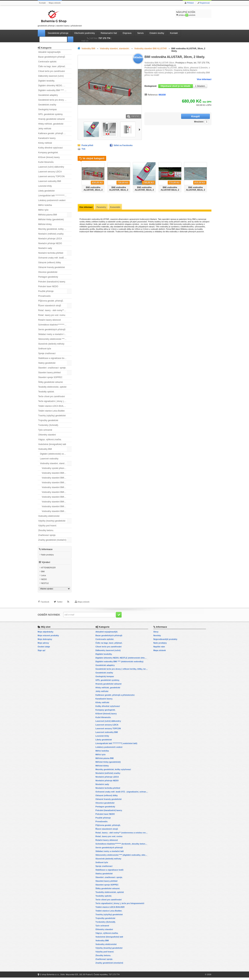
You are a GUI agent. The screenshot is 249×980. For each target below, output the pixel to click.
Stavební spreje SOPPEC (50, 377)
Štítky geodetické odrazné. (51, 382)
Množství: (177, 117)
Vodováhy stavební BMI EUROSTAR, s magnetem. (57, 492)
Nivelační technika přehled (51, 253)
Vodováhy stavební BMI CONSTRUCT (57, 483)
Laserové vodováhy (49, 459)
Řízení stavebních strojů (50, 306)
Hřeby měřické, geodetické (51, 124)
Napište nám (159, 649)
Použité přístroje (46, 291)
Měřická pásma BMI (48, 215)
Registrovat (205, 3)
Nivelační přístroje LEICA (50, 239)
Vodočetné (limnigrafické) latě (52, 444)
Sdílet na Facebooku (123, 145)
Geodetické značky (47, 105)
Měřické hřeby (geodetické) (51, 219)
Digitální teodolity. (47, 81)
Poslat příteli (87, 145)
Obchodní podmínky (85, 33)
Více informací (204, 79)
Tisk (83, 149)
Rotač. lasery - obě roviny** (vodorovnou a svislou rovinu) (55, 310)
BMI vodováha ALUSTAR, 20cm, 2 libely (93, 190)
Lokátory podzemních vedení (52, 200)
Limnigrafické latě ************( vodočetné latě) (55, 196)
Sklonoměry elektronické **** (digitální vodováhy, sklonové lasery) (55, 339)
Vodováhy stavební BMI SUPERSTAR (57, 506)
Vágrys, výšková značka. (50, 440)
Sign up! (42, 653)
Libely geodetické (47, 191)
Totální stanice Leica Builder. (52, 411)
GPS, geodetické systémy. (51, 114)
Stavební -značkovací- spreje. (52, 368)
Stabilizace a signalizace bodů (53, 358)
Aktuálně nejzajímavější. (50, 52)
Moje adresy (43, 645)
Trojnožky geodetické (48, 420)
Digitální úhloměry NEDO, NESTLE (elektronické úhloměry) (55, 86)
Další (140, 129)
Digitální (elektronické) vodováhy (55, 454)
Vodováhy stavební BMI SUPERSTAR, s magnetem (57, 511)
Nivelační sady (45, 248)
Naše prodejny (47, 554)
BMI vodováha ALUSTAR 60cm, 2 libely (170, 190)
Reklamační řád (109, 33)
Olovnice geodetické (48, 272)
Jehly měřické (45, 129)
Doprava (127, 33)
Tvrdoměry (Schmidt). (48, 425)
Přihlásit (190, 3)
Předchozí (79, 176)
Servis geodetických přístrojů (52, 330)
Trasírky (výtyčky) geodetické (52, 416)
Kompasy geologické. (48, 153)
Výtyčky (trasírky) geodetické (52, 521)
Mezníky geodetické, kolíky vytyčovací (55, 229)
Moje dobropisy (45, 642)
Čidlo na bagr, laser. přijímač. (52, 66)
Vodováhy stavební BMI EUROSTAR (57, 487)
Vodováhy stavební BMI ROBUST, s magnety (57, 497)
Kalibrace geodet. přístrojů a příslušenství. (55, 133)
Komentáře (117, 207)
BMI (43, 574)
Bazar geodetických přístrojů (52, 57)
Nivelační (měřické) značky (51, 234)
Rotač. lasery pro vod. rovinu (52, 315)
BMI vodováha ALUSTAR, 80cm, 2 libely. (196, 190)
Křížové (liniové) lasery (49, 157)
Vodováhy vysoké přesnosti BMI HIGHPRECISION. (57, 468)
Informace (47, 549)
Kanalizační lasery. (47, 138)
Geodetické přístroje (58, 33)
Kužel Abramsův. (46, 162)
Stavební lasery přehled (49, 373)
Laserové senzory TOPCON (51, 176)
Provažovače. (45, 296)
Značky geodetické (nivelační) (52, 540)
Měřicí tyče (43, 210)
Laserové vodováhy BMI (50, 181)
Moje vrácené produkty (48, 638)
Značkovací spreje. (47, 535)
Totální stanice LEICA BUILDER (53, 406)
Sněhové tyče (45, 349)
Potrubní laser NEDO (48, 286)
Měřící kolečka (45, 205)
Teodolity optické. (46, 392)
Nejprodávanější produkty (165, 642)
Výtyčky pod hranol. (48, 526)
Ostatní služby (157, 33)
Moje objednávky (46, 634)
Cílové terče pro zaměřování (52, 71)
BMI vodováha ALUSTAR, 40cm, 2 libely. (119, 190)
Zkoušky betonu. (46, 530)
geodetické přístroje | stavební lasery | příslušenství (60, 18)
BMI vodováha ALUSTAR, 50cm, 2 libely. (144, 190)
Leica (43, 578)
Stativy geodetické (47, 363)
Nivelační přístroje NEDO (50, 243)
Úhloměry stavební (47, 435)
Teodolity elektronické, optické (52, 387)
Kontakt (42, 3)
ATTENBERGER (48, 570)
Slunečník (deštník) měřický (51, 344)
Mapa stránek (55, 3)
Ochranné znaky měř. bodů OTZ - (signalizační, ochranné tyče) (55, 258)
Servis (140, 33)
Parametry (103, 207)
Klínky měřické (45, 143)
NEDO (44, 582)
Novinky (157, 638)
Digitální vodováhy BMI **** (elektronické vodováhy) (55, 90)
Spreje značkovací (47, 353)
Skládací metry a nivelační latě (53, 334)
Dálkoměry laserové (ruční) (51, 76)
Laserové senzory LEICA (50, 172)
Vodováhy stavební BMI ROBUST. (57, 502)
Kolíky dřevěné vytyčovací (51, 148)
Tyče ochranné (45, 430)
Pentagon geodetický (48, 277)
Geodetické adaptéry (48, 95)
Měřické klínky (45, 224)
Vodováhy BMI (45, 449)
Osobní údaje (44, 649)
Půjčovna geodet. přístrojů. (51, 301)
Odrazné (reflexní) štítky (50, 263)
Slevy (156, 634)
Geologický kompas (48, 109)
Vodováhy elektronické (49, 516)
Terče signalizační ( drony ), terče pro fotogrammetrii (55, 401)
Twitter (60, 608)
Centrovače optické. (48, 62)
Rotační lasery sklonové (50, 320)
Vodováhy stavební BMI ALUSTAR (57, 473)
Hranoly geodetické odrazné (51, 119)
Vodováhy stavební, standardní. (55, 463)
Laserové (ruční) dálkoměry (51, 167)
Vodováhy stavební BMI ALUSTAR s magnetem (57, 478)
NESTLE (45, 586)
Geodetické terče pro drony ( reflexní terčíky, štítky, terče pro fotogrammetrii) (55, 100)
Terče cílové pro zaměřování (52, 396)
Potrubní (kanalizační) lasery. (52, 282)
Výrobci (46, 565)
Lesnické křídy (45, 186)
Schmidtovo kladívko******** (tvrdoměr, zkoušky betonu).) (55, 325)
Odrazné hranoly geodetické (52, 267)
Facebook (45, 608)
